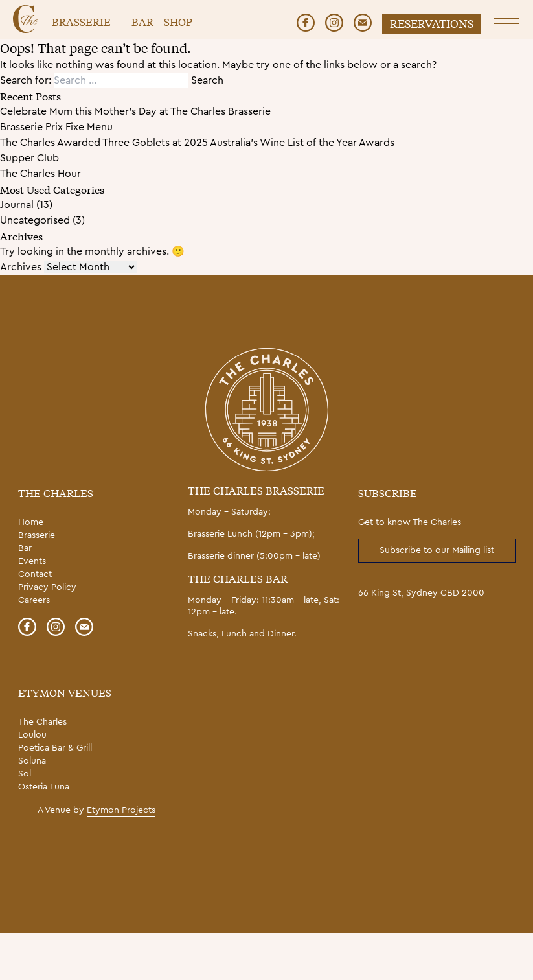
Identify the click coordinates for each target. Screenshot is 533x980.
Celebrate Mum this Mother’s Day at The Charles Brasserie (135, 111)
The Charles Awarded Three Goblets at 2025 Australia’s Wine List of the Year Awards (197, 143)
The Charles (42, 722)
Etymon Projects (121, 810)
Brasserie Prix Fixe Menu (56, 127)
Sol (25, 774)
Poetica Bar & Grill (55, 748)
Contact (35, 574)
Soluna (32, 761)
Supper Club (29, 158)
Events (32, 561)
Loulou (32, 735)
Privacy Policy (47, 587)
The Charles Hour (40, 174)
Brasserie (81, 21)
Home (31, 522)
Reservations (432, 23)
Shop (178, 21)
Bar (142, 21)
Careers (34, 600)
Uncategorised (35, 220)
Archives (21, 267)
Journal (17, 205)
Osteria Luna (44, 787)
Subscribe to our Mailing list (437, 550)
